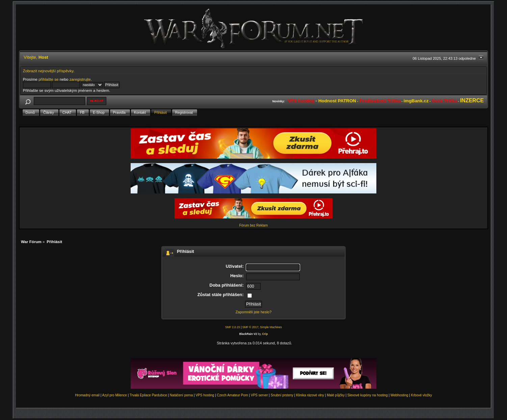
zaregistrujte (80, 79)
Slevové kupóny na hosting (368, 395)
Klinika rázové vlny (310, 395)
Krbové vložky (422, 395)
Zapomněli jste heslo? (254, 312)
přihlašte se (48, 79)
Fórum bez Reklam (253, 225)
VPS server (259, 395)
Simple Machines (271, 327)
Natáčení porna (181, 395)
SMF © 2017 (250, 327)
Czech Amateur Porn (233, 395)
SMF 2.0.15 (233, 327)
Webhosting (399, 395)
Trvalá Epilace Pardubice (148, 395)
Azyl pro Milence (115, 395)
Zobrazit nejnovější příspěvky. (49, 71)
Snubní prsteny (282, 395)
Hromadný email (87, 395)
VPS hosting (205, 395)
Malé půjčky (336, 395)
